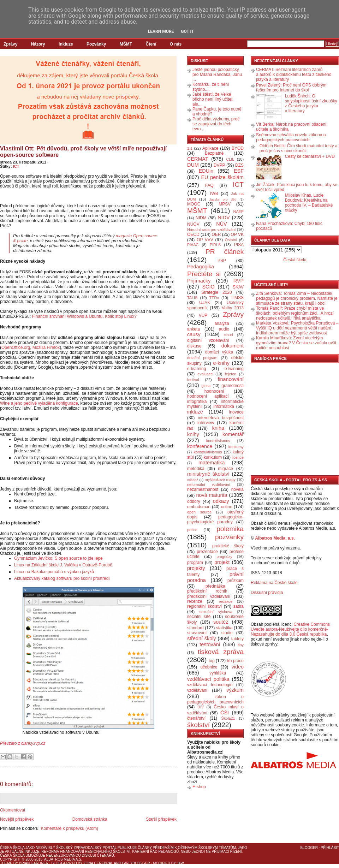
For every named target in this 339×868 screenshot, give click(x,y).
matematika (212, 463)
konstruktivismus (208, 452)
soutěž (221, 622)
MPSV (225, 204)
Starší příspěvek (161, 819)
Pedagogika (201, 267)
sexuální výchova (216, 612)
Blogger (309, 848)
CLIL (230, 159)
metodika (196, 469)
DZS (239, 165)
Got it (187, 31)
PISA (239, 245)
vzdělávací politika (208, 679)
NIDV (224, 218)
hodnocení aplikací (208, 396)
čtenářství (196, 718)
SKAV (238, 287)
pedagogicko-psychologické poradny (215, 519)
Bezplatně (214, 153)
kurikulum (213, 457)
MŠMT (126, 44)
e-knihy (221, 363)
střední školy (202, 638)
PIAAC (193, 245)
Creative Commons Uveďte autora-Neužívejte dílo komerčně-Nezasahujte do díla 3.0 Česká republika (290, 629)
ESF (239, 171)
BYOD (238, 148)
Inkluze (66, 44)
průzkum (236, 581)
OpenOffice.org (16, 347)
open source (199, 512)
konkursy (236, 447)
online (227, 507)
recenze (195, 601)
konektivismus (218, 441)
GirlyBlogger (136, 863)
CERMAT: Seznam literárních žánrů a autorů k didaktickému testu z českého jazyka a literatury (294, 75)
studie (227, 633)
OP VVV (205, 240)
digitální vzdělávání (208, 340)
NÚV (221, 224)
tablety (237, 639)
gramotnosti (233, 386)
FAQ (209, 185)
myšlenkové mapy (220, 480)
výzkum (235, 690)
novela (237, 489)
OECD (193, 234)
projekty (196, 568)
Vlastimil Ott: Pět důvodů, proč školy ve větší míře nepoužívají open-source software (83, 152)
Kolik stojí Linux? (121, 316)
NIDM (201, 218)
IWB (214, 194)
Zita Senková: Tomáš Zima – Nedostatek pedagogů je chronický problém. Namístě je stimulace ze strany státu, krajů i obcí (297, 298)
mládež (193, 480)
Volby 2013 (233, 308)
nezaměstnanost (203, 489)
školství (198, 725)
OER (216, 234)
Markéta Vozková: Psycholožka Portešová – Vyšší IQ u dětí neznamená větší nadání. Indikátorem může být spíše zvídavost (297, 328)
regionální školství (204, 606)
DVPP (219, 165)
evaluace (205, 374)
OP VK (237, 234)
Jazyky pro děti (223, 199)
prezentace (207, 552)
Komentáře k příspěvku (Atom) (69, 828)
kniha (218, 428)
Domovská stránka (90, 819)
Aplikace (210, 148)
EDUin (206, 171)
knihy (193, 434)
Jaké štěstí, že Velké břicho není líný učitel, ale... (213, 99)
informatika (224, 406)
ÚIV (201, 707)
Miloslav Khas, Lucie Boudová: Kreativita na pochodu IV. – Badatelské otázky (309, 203)
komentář (233, 434)
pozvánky (229, 537)
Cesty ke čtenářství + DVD (310, 156)
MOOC (194, 204)
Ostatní (231, 240)
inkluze (195, 412)
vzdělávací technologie (210, 685)
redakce (226, 601)
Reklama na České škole (274, 583)
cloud (228, 335)
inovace (236, 412)
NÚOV (193, 224)
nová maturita (212, 495)
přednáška (215, 586)
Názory (38, 44)
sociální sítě (199, 617)
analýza (222, 323)
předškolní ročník (207, 591)
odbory (194, 501)
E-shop (199, 787)
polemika (230, 529)
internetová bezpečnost (221, 418)
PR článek (225, 252)
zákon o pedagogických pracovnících (215, 699)
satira (239, 606)
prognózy (224, 557)
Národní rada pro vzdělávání (211, 230)
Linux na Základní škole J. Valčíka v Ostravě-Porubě (63, 565)
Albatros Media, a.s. (275, 538)
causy (194, 334)
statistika (224, 628)
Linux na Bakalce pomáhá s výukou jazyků (54, 572)
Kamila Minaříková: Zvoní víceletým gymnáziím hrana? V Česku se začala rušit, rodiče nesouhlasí (297, 343)
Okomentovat (13, 810)
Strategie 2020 (217, 292)
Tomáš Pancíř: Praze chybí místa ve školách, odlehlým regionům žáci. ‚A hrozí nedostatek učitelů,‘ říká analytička (295, 313)
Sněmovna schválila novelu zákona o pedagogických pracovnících (291, 137)
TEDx (214, 298)
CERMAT (198, 159)
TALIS (192, 298)
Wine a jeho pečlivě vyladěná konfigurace (39, 403)
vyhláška (218, 673)
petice (192, 530)
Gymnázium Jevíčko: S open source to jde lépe (58, 558)
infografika (197, 402)
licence (238, 457)
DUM (193, 165)
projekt (222, 562)
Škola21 (228, 718)
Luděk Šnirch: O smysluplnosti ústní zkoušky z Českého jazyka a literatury (311, 103)
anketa (194, 329)
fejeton (231, 374)
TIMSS (237, 298)
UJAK (205, 303)
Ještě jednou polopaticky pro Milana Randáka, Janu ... (217, 75)
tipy (241, 645)
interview (206, 423)
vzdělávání (197, 690)
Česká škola (295, 260)
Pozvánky (96, 44)
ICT (16, 166)
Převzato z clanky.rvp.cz (23, 743)
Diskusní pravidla (267, 593)
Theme (6, 863)
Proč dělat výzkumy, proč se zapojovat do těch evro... (216, 124)
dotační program (202, 358)
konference (200, 446)
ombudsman (199, 507)
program (195, 563)
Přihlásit (330, 848)
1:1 (190, 148)
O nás (176, 44)
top (212, 661)
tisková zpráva (221, 652)
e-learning (197, 369)
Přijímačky (199, 281)
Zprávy (10, 44)
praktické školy (228, 546)
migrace (225, 469)
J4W (180, 863)
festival (193, 380)
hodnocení (214, 391)
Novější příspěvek (17, 819)
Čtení (151, 44)
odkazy (221, 501)
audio (224, 329)
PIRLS (215, 245)
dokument (233, 346)
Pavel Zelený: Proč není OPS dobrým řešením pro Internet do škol (291, 88)
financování (231, 379)
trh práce (235, 661)
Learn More (161, 31)
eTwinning (234, 369)
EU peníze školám (222, 177)
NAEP (239, 212)
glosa (206, 386)
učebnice (209, 667)
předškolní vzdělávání (209, 596)
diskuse (194, 346)
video (238, 667)
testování (210, 644)
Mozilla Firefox (46, 347)
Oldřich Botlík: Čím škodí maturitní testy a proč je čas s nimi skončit (299, 148)
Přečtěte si (204, 274)
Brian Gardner (34, 863)
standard (195, 628)
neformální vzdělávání (209, 484)
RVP (239, 281)
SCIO (208, 287)
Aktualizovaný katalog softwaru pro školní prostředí (62, 578)
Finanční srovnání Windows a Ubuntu (67, 316)
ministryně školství (208, 474)
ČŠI (225, 713)
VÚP (203, 315)
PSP (222, 261)
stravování (197, 633)
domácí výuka (219, 352)
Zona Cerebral (98, 863)
